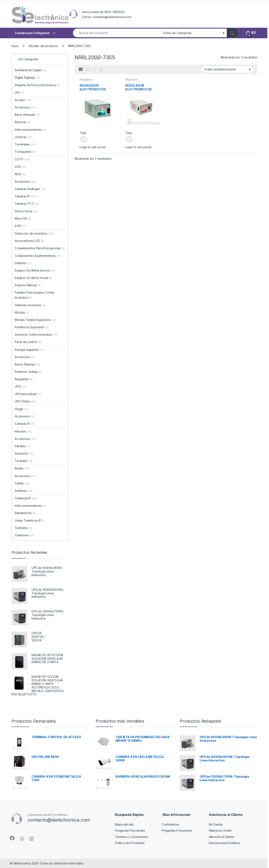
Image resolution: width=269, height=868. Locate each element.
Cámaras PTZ (27, 204)
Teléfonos (24, 535)
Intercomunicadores (31, 130)
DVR (20, 167)
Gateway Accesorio (30, 305)
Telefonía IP (26, 498)
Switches (24, 491)
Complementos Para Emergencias (40, 248)
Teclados (24, 461)
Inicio (15, 46)
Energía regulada (29, 350)
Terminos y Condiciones (131, 837)
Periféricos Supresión (32, 327)
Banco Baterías (27, 364)
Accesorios (25, 107)
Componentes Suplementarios (38, 256)
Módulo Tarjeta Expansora (36, 320)
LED (19, 92)
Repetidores (25, 513)
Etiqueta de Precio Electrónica (37, 85)
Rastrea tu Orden (220, 830)
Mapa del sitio (124, 824)
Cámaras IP (26, 196)
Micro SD (23, 218)
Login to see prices (93, 147)
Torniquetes (25, 152)
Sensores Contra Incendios (36, 334)
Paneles (22, 446)
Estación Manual (28, 285)
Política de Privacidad (130, 843)
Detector (23, 263)
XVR (21, 226)
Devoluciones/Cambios (225, 843)
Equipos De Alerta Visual (33, 278)
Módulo (22, 312)
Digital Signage (27, 77)
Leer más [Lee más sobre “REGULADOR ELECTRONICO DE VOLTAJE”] (83, 139)
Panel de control (28, 342)
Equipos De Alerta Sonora (35, 270)
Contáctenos (170, 824)
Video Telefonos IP (30, 520)
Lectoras (23, 137)
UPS (20, 386)
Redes (22, 468)
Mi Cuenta (216, 824)
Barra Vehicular (27, 115)
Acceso (23, 100)
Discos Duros (26, 211)
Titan (83, 133)
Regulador (86, 80)
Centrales (23, 528)
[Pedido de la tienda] (227, 69)
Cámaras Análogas (30, 189)
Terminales (25, 144)
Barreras (22, 122)
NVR (20, 174)
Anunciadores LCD (29, 241)
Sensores (24, 453)
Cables (22, 483)
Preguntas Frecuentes (130, 830)
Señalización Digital (31, 70)
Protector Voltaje (28, 372)
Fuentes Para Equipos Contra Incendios (34, 295)
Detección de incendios (34, 233)
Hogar (22, 409)
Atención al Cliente (222, 837)
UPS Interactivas (28, 394)
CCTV (22, 159)
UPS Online (25, 401)
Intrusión (23, 431)
